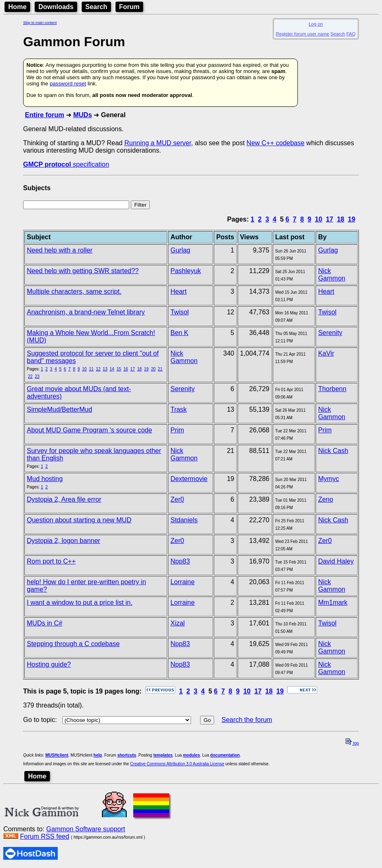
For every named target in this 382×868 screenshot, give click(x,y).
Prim (177, 430)
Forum (130, 7)
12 (98, 369)
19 (351, 219)
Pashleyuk (186, 271)
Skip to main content (40, 23)
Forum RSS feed (44, 836)
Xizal (178, 623)
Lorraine (183, 582)
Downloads (56, 7)
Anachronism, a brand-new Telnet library (86, 312)
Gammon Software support (86, 829)
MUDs (82, 115)
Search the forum (247, 720)
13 (105, 369)
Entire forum (44, 115)
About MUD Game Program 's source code (90, 430)
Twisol (179, 312)
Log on (316, 24)
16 (126, 369)
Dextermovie (189, 479)
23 (37, 376)
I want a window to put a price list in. (80, 603)
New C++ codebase (276, 143)
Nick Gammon (332, 275)
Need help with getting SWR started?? (83, 271)
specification (66, 164)
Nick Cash (333, 451)
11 (91, 369)
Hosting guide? (49, 664)
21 (160, 369)
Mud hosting (45, 479)
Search (96, 7)
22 (30, 376)
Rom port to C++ (51, 561)
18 (341, 219)
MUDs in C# (45, 623)
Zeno (325, 499)
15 (119, 369)
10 (318, 219)
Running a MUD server (158, 143)
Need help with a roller (60, 250)
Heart (178, 291)
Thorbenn (332, 389)
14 (112, 369)
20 (153, 369)
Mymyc (329, 479)
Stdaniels (184, 520)
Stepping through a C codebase (73, 644)
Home (17, 7)
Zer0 (177, 499)
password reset (68, 84)
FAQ (351, 34)
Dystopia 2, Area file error (64, 499)
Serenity (330, 333)
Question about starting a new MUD (79, 520)
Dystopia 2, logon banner (64, 541)
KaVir (326, 353)
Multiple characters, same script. (74, 291)
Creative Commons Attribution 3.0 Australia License (177, 764)
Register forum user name (303, 34)
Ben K (179, 333)
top (352, 743)
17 (330, 219)
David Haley (336, 561)
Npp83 (180, 561)
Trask (178, 409)
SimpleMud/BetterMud (59, 409)
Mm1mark (333, 603)
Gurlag (180, 250)
